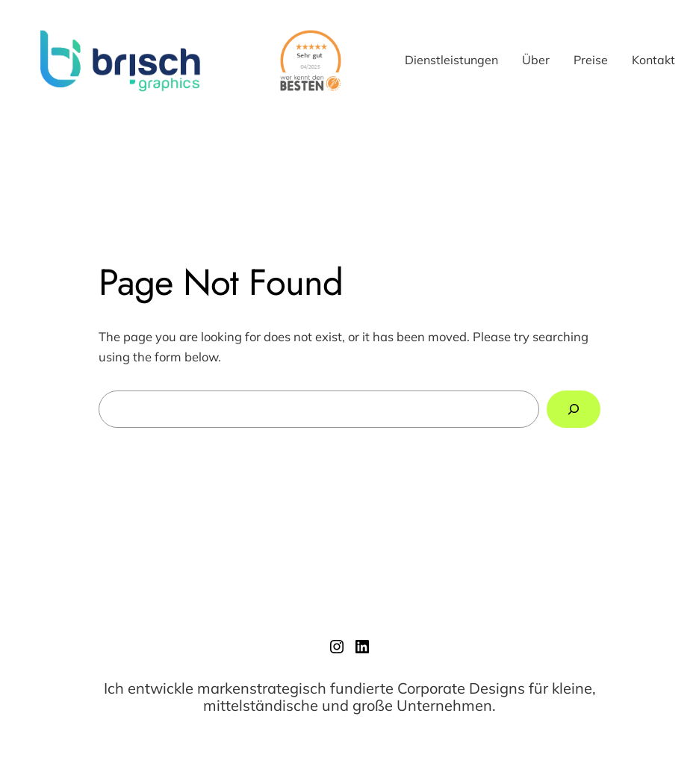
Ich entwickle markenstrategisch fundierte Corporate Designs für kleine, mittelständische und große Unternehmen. (350, 697)
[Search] (574, 409)
